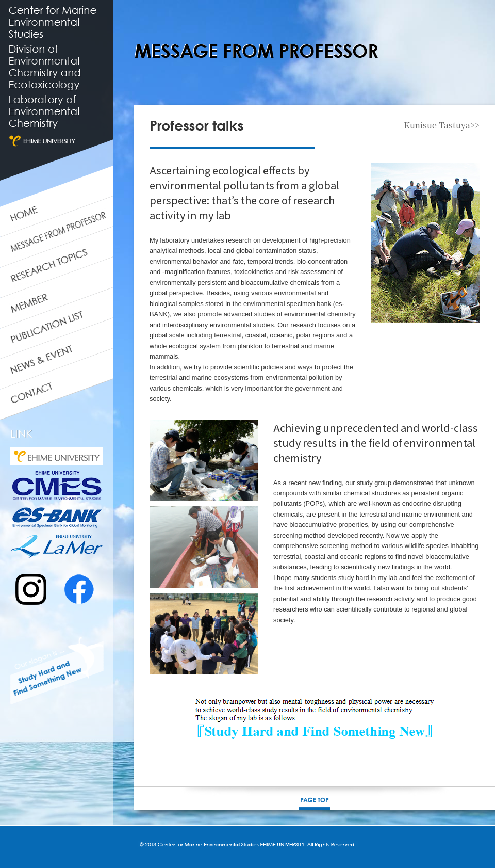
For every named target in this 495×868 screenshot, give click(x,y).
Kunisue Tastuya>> (442, 125)
